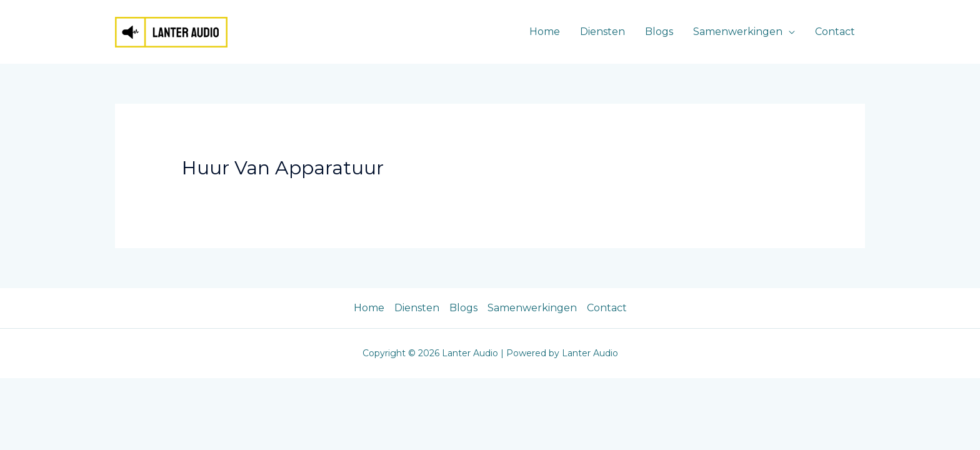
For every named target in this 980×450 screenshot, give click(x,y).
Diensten (602, 32)
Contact (835, 32)
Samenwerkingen (738, 32)
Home (545, 32)
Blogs (659, 32)
